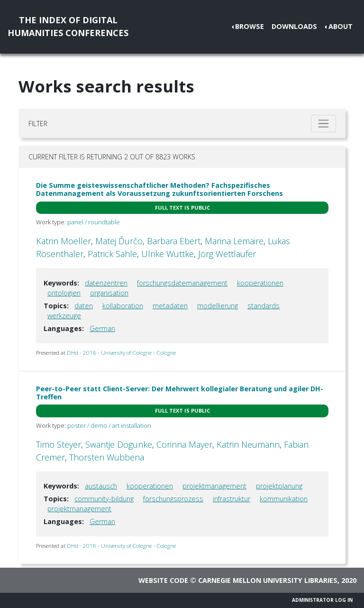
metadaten (170, 306)
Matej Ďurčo (119, 241)
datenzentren (106, 283)
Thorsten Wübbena (107, 457)
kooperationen (260, 283)
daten (84, 306)
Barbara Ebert (174, 241)
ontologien (64, 293)
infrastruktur (232, 499)
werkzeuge (64, 316)
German (102, 328)
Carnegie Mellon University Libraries (268, 580)
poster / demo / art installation (109, 425)
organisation (109, 293)
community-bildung (104, 499)
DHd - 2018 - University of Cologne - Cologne (121, 353)
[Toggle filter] (323, 124)
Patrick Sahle (112, 254)
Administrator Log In (322, 600)
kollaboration (123, 306)
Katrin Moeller (64, 241)
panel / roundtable (94, 222)
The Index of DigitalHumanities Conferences (68, 26)
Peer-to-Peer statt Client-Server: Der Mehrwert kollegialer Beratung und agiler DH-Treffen (180, 393)
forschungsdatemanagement (182, 283)
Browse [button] (250, 26)
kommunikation (284, 499)
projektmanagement (214, 486)
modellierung (218, 306)
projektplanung (279, 486)
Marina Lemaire (234, 241)
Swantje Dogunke (119, 444)
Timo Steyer (59, 444)
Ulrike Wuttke (168, 254)
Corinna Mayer (184, 444)
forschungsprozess (173, 499)
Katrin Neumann (248, 444)
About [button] (341, 26)
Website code (163, 580)
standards (264, 306)
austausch (101, 486)
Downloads (294, 26)
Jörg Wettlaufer (227, 254)
